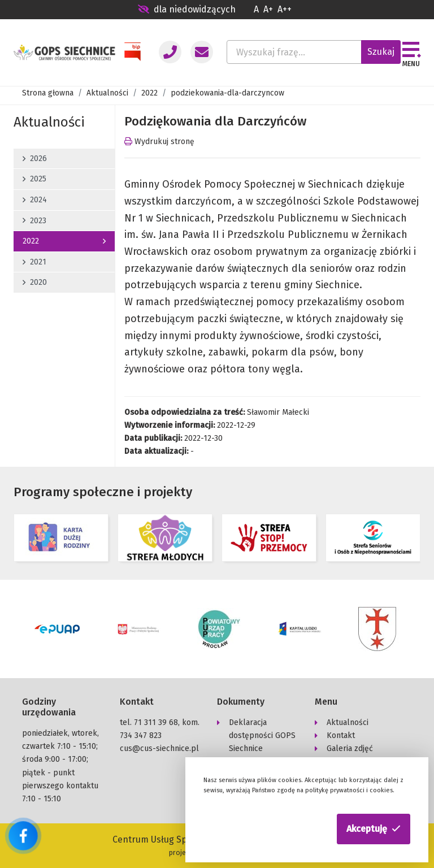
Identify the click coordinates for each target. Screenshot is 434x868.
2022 (149, 93)
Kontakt (341, 735)
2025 (34, 179)
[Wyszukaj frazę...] (294, 52)
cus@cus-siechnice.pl (159, 748)
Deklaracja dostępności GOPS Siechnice (262, 735)
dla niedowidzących (187, 9)
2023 (34, 221)
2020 (35, 282)
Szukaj (381, 52)
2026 (35, 159)
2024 (35, 200)
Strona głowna (48, 93)
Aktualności (107, 93)
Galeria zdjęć (350, 748)
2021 (34, 262)
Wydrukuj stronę (159, 142)
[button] (374, 829)
